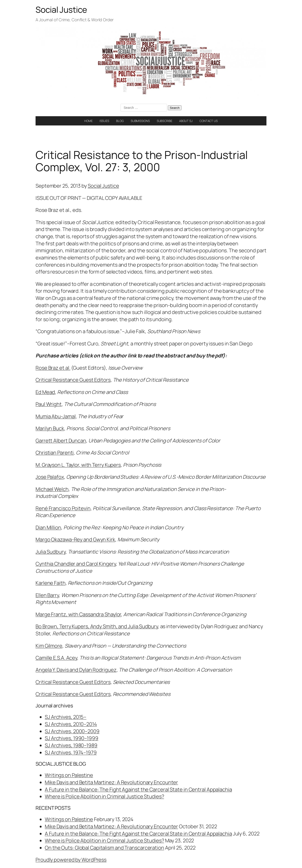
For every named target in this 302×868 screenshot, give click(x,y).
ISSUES (104, 121)
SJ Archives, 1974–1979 (71, 752)
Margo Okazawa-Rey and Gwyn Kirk (75, 539)
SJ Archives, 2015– (66, 717)
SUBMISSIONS (140, 121)
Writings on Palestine (69, 775)
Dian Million (48, 527)
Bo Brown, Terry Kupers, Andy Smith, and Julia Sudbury (97, 626)
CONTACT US (209, 121)
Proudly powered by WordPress (71, 860)
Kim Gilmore (49, 646)
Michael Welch (52, 489)
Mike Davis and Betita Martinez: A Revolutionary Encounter (111, 782)
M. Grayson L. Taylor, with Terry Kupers (78, 465)
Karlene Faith (51, 583)
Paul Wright (49, 404)
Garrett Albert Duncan (61, 441)
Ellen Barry (47, 595)
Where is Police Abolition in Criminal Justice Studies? (104, 796)
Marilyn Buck (50, 428)
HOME (88, 121)
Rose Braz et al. (53, 368)
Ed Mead (45, 392)
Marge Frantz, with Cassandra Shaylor (78, 614)
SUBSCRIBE (165, 121)
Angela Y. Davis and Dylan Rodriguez (76, 670)
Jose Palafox (50, 477)
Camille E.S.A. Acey (56, 658)
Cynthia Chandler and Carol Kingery (76, 564)
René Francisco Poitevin (63, 508)
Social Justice (61, 10)
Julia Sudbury (51, 552)
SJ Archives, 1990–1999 (72, 738)
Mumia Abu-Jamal (56, 416)
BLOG (120, 121)
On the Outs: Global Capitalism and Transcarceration (104, 848)
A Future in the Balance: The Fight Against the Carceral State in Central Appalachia (138, 789)
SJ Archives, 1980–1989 (71, 745)
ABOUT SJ (186, 121)
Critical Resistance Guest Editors (73, 380)
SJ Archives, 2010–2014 (71, 724)
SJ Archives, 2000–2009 (72, 731)
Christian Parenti (55, 453)
